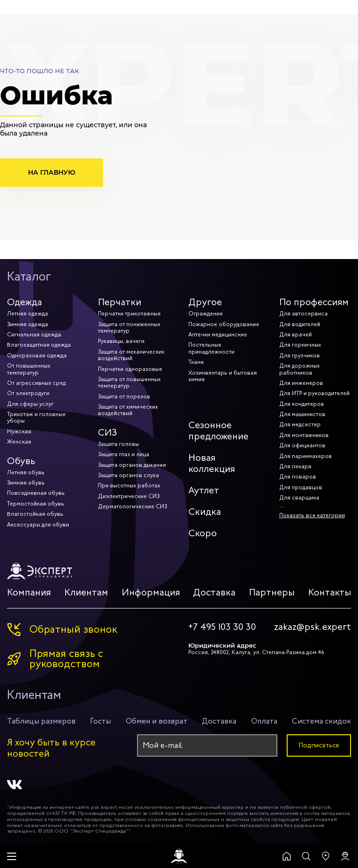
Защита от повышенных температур (129, 383)
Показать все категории (312, 515)
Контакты (330, 592)
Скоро (203, 533)
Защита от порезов (124, 396)
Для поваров (298, 477)
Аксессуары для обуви (38, 525)
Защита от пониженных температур (129, 328)
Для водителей (300, 324)
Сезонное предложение (218, 431)
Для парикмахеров (306, 456)
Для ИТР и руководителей (314, 393)
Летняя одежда (28, 314)
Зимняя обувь (26, 483)
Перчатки (120, 302)
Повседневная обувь (36, 493)
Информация (151, 592)
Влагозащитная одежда (39, 345)
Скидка (205, 512)
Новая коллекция (212, 463)
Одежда (24, 302)
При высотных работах (129, 485)
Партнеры (272, 592)
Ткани (196, 362)
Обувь (21, 461)
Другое (205, 302)
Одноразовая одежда (37, 355)
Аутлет (204, 490)
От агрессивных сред (36, 383)
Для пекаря (295, 466)
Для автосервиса (303, 314)
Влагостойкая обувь (35, 514)
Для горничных (300, 345)
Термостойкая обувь (36, 504)
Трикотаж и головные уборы (36, 417)
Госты (100, 721)
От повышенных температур (29, 369)
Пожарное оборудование (224, 324)
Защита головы (118, 444)
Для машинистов (302, 414)
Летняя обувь (26, 472)
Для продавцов (301, 487)
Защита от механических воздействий (131, 355)
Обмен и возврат (157, 721)
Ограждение (206, 314)
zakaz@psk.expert (313, 627)
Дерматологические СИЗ (132, 506)
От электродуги (28, 393)
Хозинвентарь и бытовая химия (223, 376)
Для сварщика (299, 498)
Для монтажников (304, 435)
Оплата (264, 721)
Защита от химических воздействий (128, 410)
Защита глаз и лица (124, 454)
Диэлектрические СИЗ (129, 496)
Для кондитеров (302, 404)
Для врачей (296, 335)
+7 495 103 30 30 (222, 627)
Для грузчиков (299, 355)
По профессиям (314, 302)
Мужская (19, 431)
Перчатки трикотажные (129, 314)
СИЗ (107, 433)
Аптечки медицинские (218, 335)
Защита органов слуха (128, 475)
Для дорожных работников (299, 369)
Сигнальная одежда (34, 335)
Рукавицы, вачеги (121, 341)
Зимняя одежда (28, 324)
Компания (29, 592)
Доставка (214, 592)
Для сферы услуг (30, 404)
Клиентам (86, 592)
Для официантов (302, 445)
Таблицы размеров (41, 721)
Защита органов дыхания (132, 465)
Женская (19, 442)
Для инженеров (301, 383)
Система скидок (321, 721)
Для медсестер (300, 424)
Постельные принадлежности (211, 348)
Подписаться (319, 745)
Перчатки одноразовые (130, 369)
